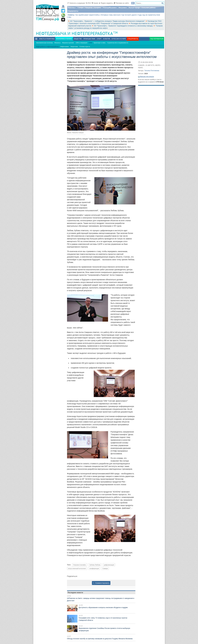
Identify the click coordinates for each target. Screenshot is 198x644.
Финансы (57, 43)
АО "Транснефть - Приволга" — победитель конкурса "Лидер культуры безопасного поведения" (108, 21)
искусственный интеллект (77, 568)
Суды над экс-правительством (149, 15)
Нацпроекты (73, 11)
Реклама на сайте (121, 3)
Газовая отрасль (85, 47)
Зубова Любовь (95, 565)
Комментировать (101, 583)
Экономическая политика (44, 43)
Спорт (99, 39)
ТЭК (116, 33)
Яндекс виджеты (106, 3)
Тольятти (89, 8)
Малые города (134, 8)
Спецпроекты (133, 39)
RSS (88, 3)
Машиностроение (68, 43)
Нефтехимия (65, 47)
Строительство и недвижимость (118, 43)
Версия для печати (147, 77)
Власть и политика (47, 39)
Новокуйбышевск (110, 8)
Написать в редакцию (76, 3)
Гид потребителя (157, 39)
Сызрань (98, 8)
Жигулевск (123, 8)
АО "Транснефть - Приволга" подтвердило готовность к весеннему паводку (124, 26)
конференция (94, 568)
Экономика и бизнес (64, 39)
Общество (78, 39)
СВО (70, 17)
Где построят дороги (129, 15)
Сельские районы (149, 8)
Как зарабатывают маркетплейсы (87, 15)
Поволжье (72, 8)
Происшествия (89, 39)
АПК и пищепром (81, 43)
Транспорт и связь (99, 43)
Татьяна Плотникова (152, 71)
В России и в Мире (119, 39)
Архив (95, 3)
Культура (107, 39)
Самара (80, 8)
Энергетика (74, 47)
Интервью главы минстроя (111, 15)
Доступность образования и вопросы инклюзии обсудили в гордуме (103, 608)
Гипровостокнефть (80, 565)
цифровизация (109, 565)
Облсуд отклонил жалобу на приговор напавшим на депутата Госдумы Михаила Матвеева (100, 639)
